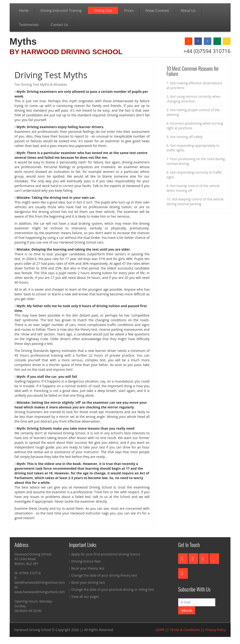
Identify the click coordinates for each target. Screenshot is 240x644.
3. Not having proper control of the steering (193, 112)
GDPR (160, 630)
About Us (188, 10)
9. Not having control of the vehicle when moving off (193, 188)
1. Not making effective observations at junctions (194, 85)
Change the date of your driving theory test (103, 575)
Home (24, 10)
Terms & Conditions (185, 630)
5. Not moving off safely (185, 137)
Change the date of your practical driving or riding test (112, 589)
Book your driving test (87, 582)
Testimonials (29, 24)
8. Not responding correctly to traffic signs (194, 175)
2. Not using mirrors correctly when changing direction (193, 99)
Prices (129, 10)
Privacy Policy (215, 630)
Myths (23, 41)
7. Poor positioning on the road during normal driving (196, 161)
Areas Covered (157, 10)
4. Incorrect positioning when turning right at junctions (195, 126)
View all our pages (84, 597)
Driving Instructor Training (61, 10)
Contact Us (59, 24)
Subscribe (187, 610)
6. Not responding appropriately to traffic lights (193, 148)
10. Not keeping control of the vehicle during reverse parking (195, 202)
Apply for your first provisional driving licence (105, 554)
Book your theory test (87, 568)
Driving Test (103, 10)
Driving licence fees (85, 561)
